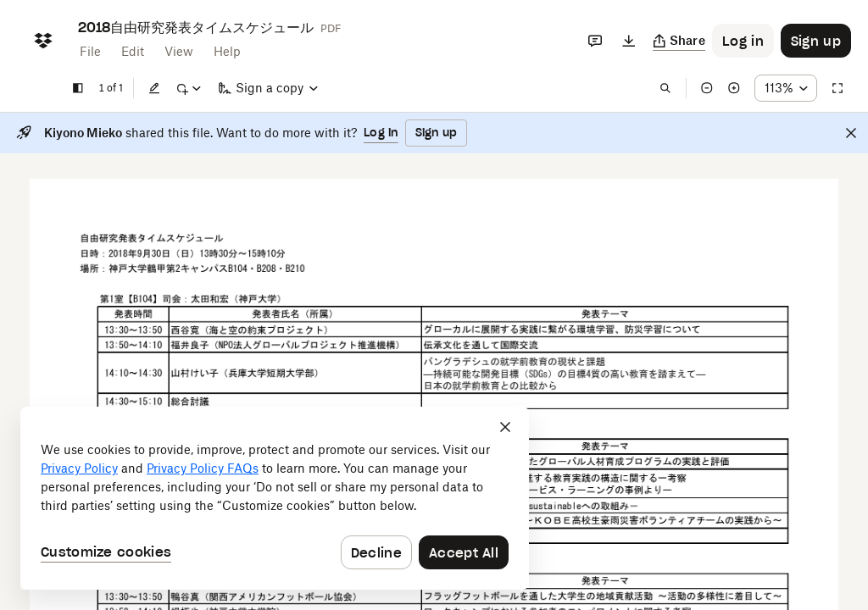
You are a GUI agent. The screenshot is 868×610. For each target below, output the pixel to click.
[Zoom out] (707, 88)
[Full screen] (837, 88)
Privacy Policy (79, 468)
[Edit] (154, 88)
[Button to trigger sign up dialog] (816, 41)
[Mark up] (188, 88)
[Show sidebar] (78, 88)
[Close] (851, 133)
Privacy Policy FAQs (203, 468)
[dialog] (275, 498)
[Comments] (595, 41)
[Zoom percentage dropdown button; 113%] (786, 88)
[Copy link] (679, 41)
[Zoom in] (734, 88)
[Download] (629, 41)
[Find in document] (665, 88)
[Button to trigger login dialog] (743, 41)
